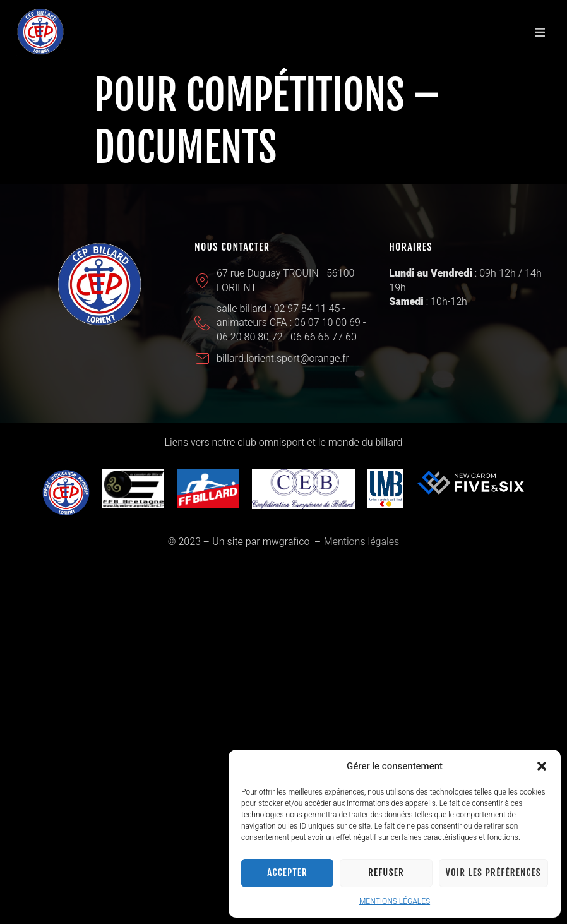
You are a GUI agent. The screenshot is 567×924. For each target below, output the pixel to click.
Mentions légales (361, 542)
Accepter (287, 873)
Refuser (386, 873)
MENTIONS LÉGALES (395, 901)
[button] (542, 766)
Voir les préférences (493, 873)
